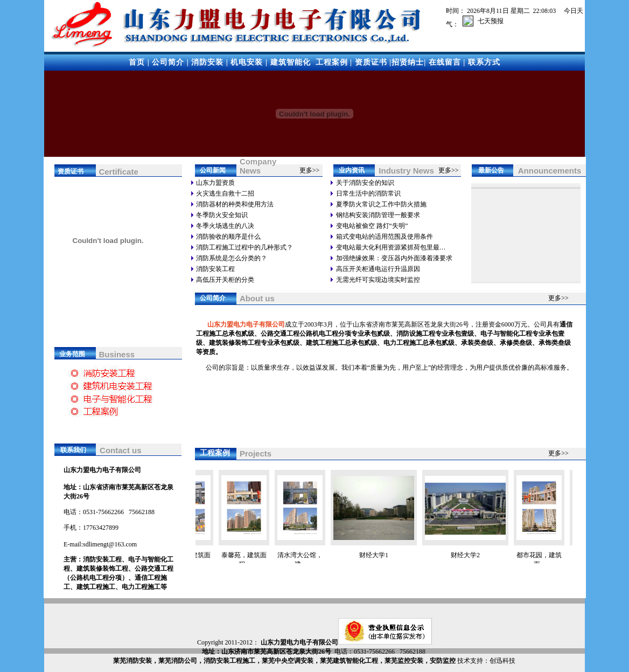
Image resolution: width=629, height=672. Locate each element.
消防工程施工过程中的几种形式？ (244, 247)
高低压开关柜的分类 (225, 280)
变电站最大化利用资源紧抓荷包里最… (391, 247)
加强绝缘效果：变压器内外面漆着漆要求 (394, 258)
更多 (306, 170)
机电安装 (247, 62)
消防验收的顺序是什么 (228, 237)
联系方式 (484, 62)
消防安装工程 (215, 269)
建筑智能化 (291, 62)
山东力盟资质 (215, 183)
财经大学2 (471, 555)
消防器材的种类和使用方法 (235, 204)
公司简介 (168, 62)
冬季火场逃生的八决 (225, 226)
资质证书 (371, 62)
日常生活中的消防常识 (368, 193)
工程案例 (332, 62)
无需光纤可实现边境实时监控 (378, 280)
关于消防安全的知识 (365, 183)
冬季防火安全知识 (222, 215)
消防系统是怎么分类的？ (232, 258)
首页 (137, 62)
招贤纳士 (408, 62)
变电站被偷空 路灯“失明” (372, 226)
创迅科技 (502, 661)
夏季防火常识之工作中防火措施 (381, 204)
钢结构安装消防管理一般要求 (378, 215)
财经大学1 (379, 555)
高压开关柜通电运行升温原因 (378, 269)
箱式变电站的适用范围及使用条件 (385, 237)
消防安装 (207, 62)
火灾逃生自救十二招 (225, 193)
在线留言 (445, 62)
